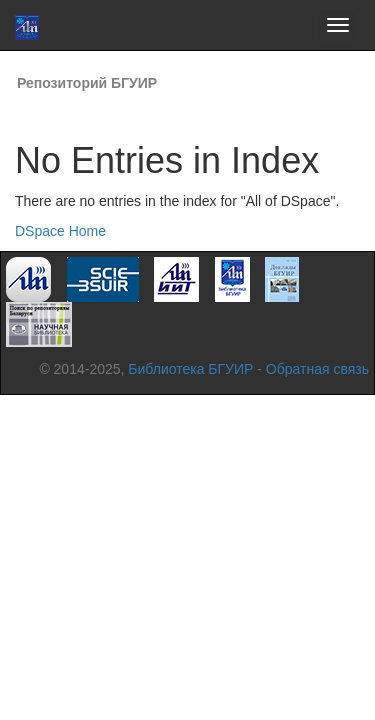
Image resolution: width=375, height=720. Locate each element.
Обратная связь (317, 369)
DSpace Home (60, 231)
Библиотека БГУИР (190, 369)
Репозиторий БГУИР (87, 83)
